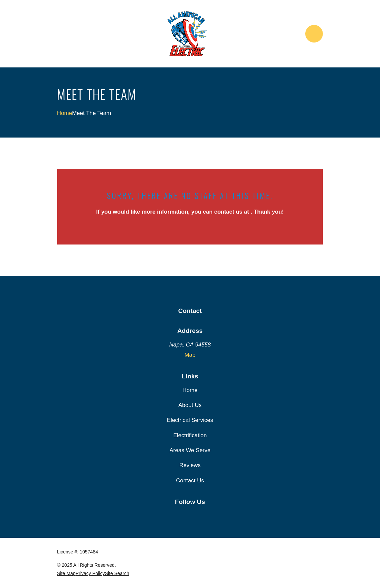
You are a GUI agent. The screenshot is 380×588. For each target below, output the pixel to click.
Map (190, 355)
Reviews (190, 465)
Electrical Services (190, 420)
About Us (190, 405)
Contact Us (190, 481)
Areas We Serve (190, 450)
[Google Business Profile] (190, 515)
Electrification (190, 435)
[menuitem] (66, 574)
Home (190, 390)
